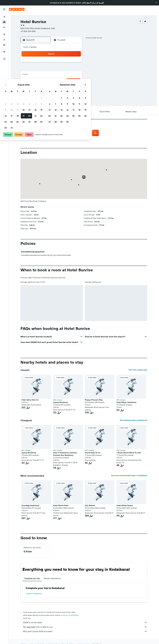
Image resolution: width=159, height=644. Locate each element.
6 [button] (64, 69)
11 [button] (52, 75)
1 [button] (75, 63)
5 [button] (58, 69)
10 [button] (46, 75)
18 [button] (52, 81)
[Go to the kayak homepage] (17, 9)
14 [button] (70, 75)
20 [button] (63, 81)
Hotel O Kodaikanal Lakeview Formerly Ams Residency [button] (65, 454)
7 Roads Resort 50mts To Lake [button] (129, 453)
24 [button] (46, 87)
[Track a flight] (4, 40)
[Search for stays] (4, 22)
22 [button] (75, 81)
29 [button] (75, 87)
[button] (156, 3)
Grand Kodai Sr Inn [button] (93, 453)
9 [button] (40, 75)
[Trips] (4, 52)
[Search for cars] (4, 27)
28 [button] (69, 87)
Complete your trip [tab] (32, 578)
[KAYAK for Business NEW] (4, 45)
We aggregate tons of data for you (85, 627)
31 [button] (46, 93)
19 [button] (58, 81)
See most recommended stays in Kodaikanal (129, 475)
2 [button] (40, 69)
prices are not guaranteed (70, 615)
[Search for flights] (4, 17)
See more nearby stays (138, 370)
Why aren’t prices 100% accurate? (85, 631)
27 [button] (64, 87)
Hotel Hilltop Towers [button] (125, 505)
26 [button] (58, 87)
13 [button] (64, 75)
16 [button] (40, 81)
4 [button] (52, 69)
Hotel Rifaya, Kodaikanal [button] (126, 402)
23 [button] (40, 87)
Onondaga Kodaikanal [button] (30, 505)
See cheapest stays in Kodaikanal (134, 420)
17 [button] (46, 81)
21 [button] (70, 81)
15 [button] (75, 75)
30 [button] (40, 93)
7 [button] (69, 69)
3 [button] (46, 69)
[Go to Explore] (4, 34)
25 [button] (52, 87)
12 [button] (58, 75)
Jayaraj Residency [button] (60, 402)
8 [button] (75, 69)
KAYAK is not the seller (85, 622)
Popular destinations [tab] (52, 578)
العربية (101, 3)
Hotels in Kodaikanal (34, 594)
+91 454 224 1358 (28, 31)
